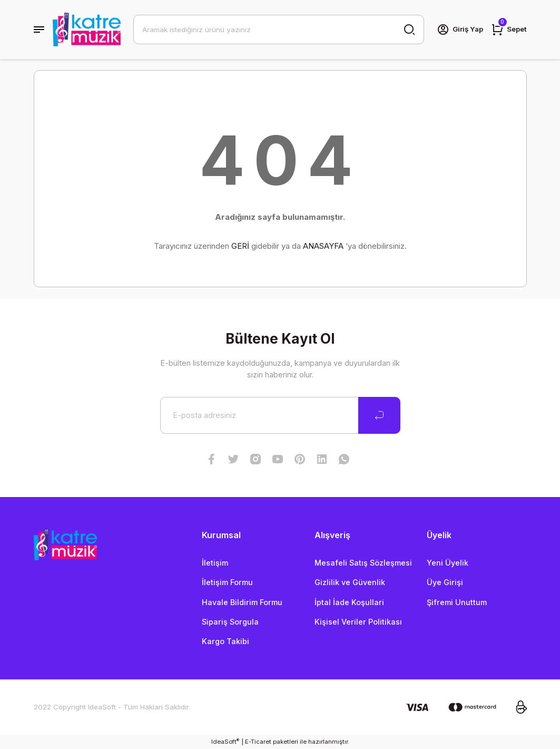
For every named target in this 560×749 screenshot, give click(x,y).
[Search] (279, 30)
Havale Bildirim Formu (242, 602)
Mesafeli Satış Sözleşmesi (363, 563)
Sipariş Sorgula (230, 622)
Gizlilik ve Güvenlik (350, 582)
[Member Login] (460, 30)
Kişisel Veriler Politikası (358, 622)
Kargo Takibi (225, 641)
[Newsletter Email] (280, 415)
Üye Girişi (445, 582)
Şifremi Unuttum (457, 602)
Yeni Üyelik (448, 563)
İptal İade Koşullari (349, 602)
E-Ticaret (258, 742)
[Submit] (379, 415)
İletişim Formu (227, 582)
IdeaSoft (225, 741)
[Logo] (87, 30)
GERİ (240, 246)
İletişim (215, 563)
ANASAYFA (323, 246)
